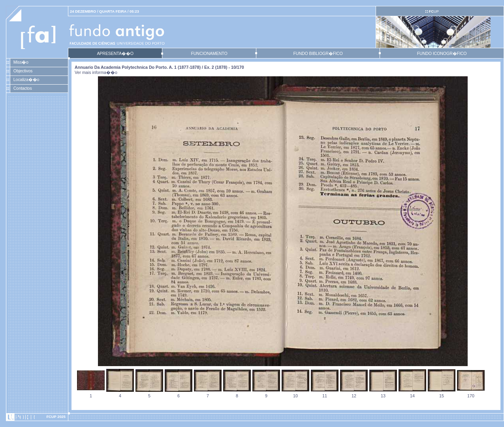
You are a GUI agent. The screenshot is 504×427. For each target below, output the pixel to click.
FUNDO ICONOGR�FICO (442, 53)
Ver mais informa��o (96, 72)
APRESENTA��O (115, 53)
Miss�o (21, 62)
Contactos (23, 88)
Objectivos (23, 71)
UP (433, 11)
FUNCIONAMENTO (209, 53)
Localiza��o (26, 79)
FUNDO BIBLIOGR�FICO (318, 53)
